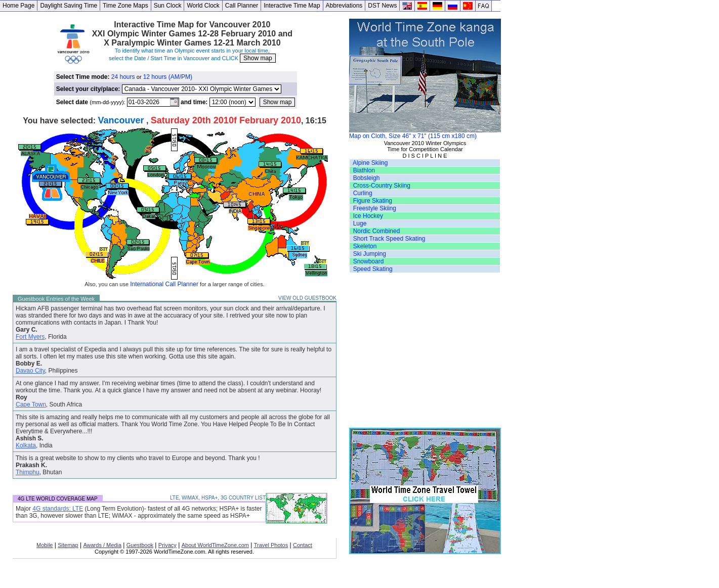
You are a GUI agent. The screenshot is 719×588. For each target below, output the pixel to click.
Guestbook (140, 545)
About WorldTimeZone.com (215, 545)
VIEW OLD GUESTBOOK (307, 298)
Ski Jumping (370, 254)
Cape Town (31, 404)
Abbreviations (344, 6)
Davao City (30, 371)
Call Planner (242, 6)
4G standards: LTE (58, 509)
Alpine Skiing (370, 163)
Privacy (167, 545)
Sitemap (68, 545)
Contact (303, 545)
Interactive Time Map (292, 6)
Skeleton (365, 246)
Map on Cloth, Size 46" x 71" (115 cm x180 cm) (425, 133)
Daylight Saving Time (69, 6)
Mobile (45, 545)
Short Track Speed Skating (389, 239)
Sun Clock (168, 6)
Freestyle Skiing (375, 208)
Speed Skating (373, 269)
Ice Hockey (368, 216)
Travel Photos (271, 545)
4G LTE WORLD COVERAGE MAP (58, 499)
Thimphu (28, 472)
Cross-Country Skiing (382, 186)
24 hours (123, 77)
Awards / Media (102, 545)
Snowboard (369, 261)
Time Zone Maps (125, 6)
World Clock (203, 6)
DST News (382, 6)
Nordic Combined (377, 231)
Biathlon (364, 170)
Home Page (18, 6)
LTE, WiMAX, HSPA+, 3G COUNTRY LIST (218, 498)
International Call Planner (164, 284)
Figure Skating (373, 201)
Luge (360, 223)
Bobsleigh (367, 178)
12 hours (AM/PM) (168, 77)
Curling (363, 193)
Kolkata (26, 445)
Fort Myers (30, 337)
